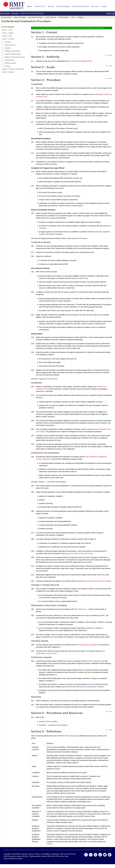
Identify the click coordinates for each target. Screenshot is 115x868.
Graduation (8, 48)
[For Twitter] (91, 856)
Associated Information (36, 17)
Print (73, 17)
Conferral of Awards (10, 45)
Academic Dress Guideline (48, 721)
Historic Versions (51, 17)
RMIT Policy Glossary (68, 736)
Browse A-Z (40, 6)
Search (51, 6)
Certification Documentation (12, 51)
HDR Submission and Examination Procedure (88, 687)
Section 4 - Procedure (8, 39)
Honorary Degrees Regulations (88, 645)
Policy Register (5, 13)
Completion (8, 42)
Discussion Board (81, 6)
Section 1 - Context (7, 30)
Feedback (80, 17)
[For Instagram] (95, 856)
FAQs (104, 6)
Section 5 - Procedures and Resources (13, 69)
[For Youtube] (105, 856)
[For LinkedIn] (100, 856)
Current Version (6, 17)
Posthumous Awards (10, 63)
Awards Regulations (94, 661)
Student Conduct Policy (80, 278)
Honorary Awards (9, 60)
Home (30, 6)
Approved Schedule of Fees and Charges (79, 553)
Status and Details (20, 17)
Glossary (95, 6)
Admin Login (111, 13)
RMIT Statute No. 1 (81, 609)
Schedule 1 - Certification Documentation (52, 482)
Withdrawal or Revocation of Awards (15, 57)
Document (15, 13)
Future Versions (64, 17)
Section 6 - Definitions (8, 72)
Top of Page (109, 55)
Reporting (7, 66)
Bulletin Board (63, 6)
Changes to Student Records (13, 54)
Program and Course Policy (48, 379)
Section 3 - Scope (7, 36)
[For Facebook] (86, 856)
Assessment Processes (79, 238)
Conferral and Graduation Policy (81, 61)
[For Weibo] (110, 856)
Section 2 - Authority (8, 33)
